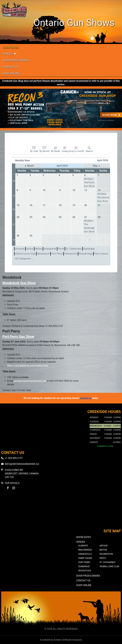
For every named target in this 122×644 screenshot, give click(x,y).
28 (99, 217)
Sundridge (89, 249)
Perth (61, 249)
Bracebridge (86, 254)
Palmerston (71, 254)
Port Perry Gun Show (18, 337)
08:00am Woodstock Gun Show (103, 198)
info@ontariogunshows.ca (22, 464)
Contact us (86, 398)
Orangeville (50, 249)
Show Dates (11, 47)
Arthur (30, 249)
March (29, 166)
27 (86, 217)
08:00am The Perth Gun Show (89, 183)
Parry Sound (101, 254)
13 (86, 190)
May (96, 166)
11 (60, 190)
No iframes (61, 512)
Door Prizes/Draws (16, 60)
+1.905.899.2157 (14, 458)
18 (60, 205)
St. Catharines (74, 249)
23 (31, 217)
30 (31, 236)
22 (18, 217)
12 (74, 190)
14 (14, 181)
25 (60, 217)
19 (74, 205)
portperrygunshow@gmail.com (30, 381)
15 (14, 196)
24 (44, 217)
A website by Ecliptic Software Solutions (61, 640)
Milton (39, 249)
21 (99, 205)
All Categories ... (24, 259)
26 (74, 217)
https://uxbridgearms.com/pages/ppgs (28, 365)
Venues (8, 54)
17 (44, 205)
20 (86, 205)
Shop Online (11, 73)
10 (44, 190)
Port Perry (57, 254)
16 (14, 209)
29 (18, 236)
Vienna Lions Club (25, 254)
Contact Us (10, 67)
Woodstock (43, 254)
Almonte (20, 249)
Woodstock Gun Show (19, 283)
